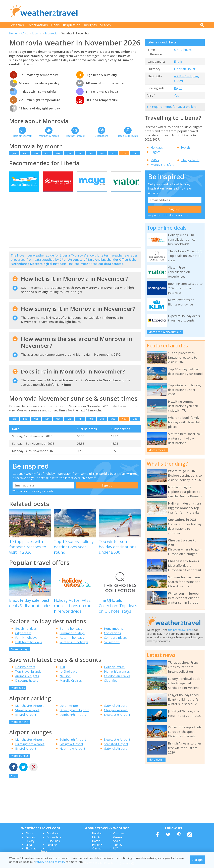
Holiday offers (25, 674)
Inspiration (72, 25)
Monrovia (51, 33)
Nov (124, 153)
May (58, 153)
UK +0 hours (183, 50)
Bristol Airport (26, 721)
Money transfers (163, 165)
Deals (55, 25)
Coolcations (112, 640)
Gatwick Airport (115, 712)
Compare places (116, 644)
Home (13, 33)
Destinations (38, 25)
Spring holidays (71, 635)
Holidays (157, 147)
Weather (18, 25)
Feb (25, 153)
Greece (118, 837)
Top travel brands (28, 678)
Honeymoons (113, 635)
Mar (36, 153)
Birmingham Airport (74, 717)
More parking (20, 728)
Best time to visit (22, 136)
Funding (52, 845)
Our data (52, 833)
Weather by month (49, 136)
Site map (31, 848)
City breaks (23, 640)
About (29, 833)
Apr (47, 153)
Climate (97, 848)
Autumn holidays (72, 644)
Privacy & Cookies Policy (50, 862)
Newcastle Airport (117, 721)
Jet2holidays (68, 678)
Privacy (30, 841)
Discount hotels (27, 687)
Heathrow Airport (72, 755)
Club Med (111, 687)
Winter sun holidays (74, 649)
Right (178, 88)
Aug (91, 153)
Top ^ (14, 783)
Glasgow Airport (116, 717)
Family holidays (26, 644)
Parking (97, 845)
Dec (135, 153)
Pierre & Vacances (117, 678)
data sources (114, 270)
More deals (18, 694)
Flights (156, 152)
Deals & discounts (128, 136)
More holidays (20, 656)
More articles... (157, 450)
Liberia (37, 33)
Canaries (119, 833)
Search (105, 25)
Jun (69, 153)
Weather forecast (75, 136)
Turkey (118, 845)
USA (116, 848)
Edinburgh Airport (73, 721)
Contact (30, 837)
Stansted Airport (27, 717)
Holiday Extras (114, 674)
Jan (14, 153)
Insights (90, 25)
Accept (198, 860)
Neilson (65, 683)
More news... (156, 760)
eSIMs (155, 160)
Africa (24, 33)
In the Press (47, 850)
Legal (29, 845)
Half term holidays (29, 649)
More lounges (20, 762)
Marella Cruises (71, 687)
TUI (62, 674)
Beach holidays (26, 635)
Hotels (186, 147)
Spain (117, 841)
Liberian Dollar (185, 69)
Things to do (190, 160)
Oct (113, 153)
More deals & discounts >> (165, 332)
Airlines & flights (27, 683)
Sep (102, 153)
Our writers (54, 837)
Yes (176, 95)
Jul (80, 153)
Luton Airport (70, 712)
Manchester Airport (29, 712)
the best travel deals (181, 630)
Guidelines (53, 841)
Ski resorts (112, 649)
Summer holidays (72, 640)
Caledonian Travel (117, 683)
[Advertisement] (144, 11)
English (179, 61)
